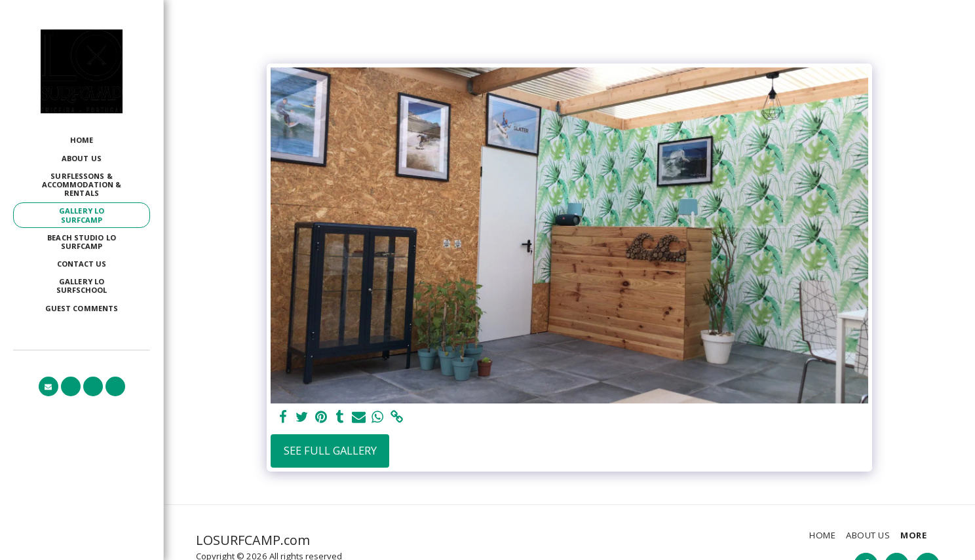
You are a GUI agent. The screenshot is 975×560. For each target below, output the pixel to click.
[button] (48, 386)
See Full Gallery (330, 450)
